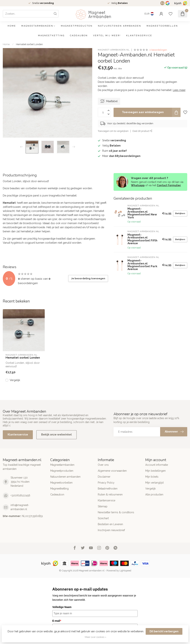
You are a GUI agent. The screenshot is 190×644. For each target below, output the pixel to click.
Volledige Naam (62, 607)
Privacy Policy (106, 483)
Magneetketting (51, 36)
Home (12, 26)
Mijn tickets (152, 477)
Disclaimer (104, 477)
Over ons (103, 465)
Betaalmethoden (108, 489)
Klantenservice (139, 36)
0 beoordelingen (158, 50)
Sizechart (103, 518)
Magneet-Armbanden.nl (114, 50)
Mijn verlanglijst (154, 483)
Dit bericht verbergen (164, 631)
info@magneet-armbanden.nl (20, 507)
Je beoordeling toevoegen (88, 278)
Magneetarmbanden (37, 26)
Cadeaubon (79, 36)
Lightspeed (125, 571)
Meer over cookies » (96, 637)
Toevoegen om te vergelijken (113, 131)
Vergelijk (15, 380)
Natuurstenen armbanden (120, 26)
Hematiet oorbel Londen (29, 44)
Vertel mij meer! (107, 36)
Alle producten (154, 495)
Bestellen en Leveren (110, 524)
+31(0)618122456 (20, 495)
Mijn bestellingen (155, 471)
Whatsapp (138, 185)
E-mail (57, 621)
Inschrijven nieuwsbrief (111, 530)
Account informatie (157, 465)
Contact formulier (169, 185)
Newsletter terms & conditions (116, 512)
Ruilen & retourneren (110, 495)
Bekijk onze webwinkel (56, 435)
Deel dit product (142, 131)
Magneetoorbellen (162, 26)
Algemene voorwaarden (112, 471)
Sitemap (103, 506)
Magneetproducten (77, 26)
